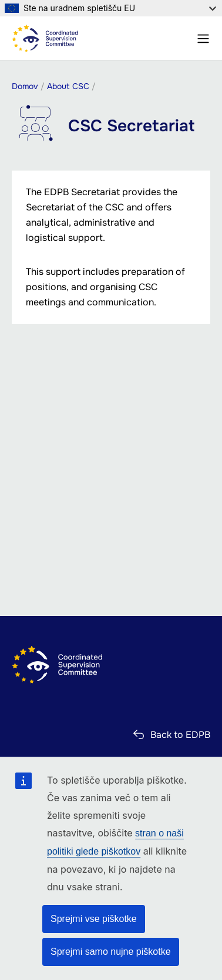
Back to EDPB (180, 735)
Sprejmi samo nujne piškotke (111, 952)
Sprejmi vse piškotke (94, 919)
